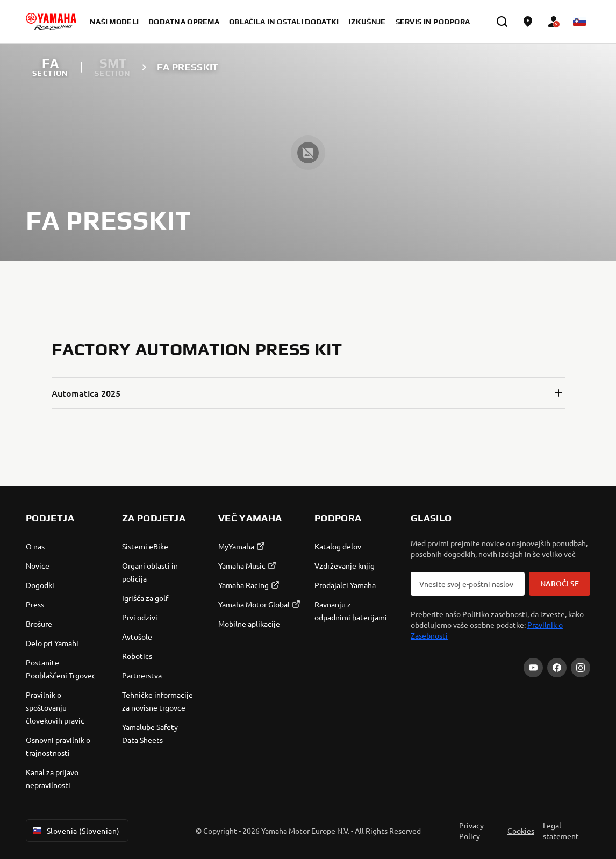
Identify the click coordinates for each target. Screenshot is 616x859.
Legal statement (561, 831)
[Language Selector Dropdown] (579, 22)
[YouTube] (533, 668)
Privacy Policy (471, 831)
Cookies (521, 831)
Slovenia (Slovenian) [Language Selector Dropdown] (75, 831)
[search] (502, 22)
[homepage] (51, 22)
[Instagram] (581, 668)
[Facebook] (557, 668)
